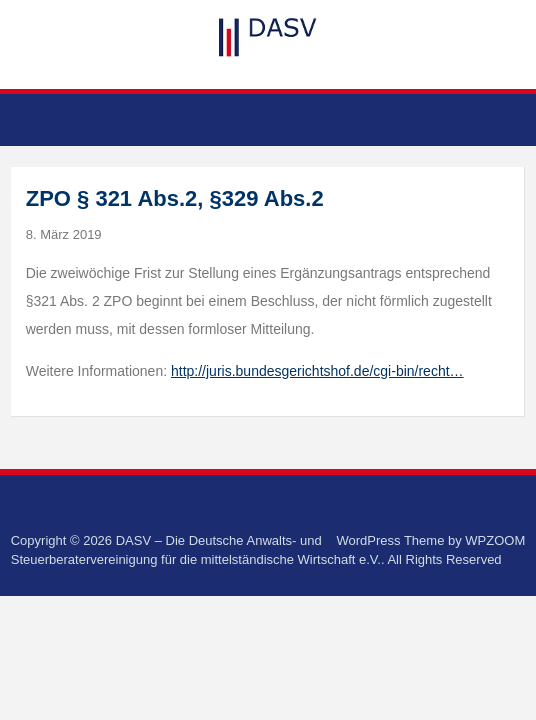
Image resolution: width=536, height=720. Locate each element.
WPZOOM (495, 540)
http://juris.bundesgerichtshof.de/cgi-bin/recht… (317, 371)
